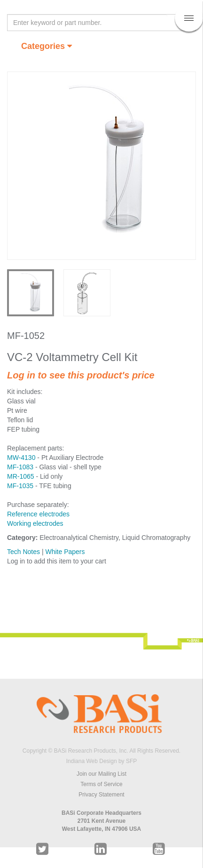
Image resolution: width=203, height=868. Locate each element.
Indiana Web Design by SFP (102, 761)
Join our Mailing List (101, 774)
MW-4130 (21, 458)
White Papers (65, 552)
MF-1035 (20, 486)
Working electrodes (35, 523)
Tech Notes (23, 552)
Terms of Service (101, 784)
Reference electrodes (38, 514)
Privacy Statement (101, 795)
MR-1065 (21, 476)
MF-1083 (20, 467)
